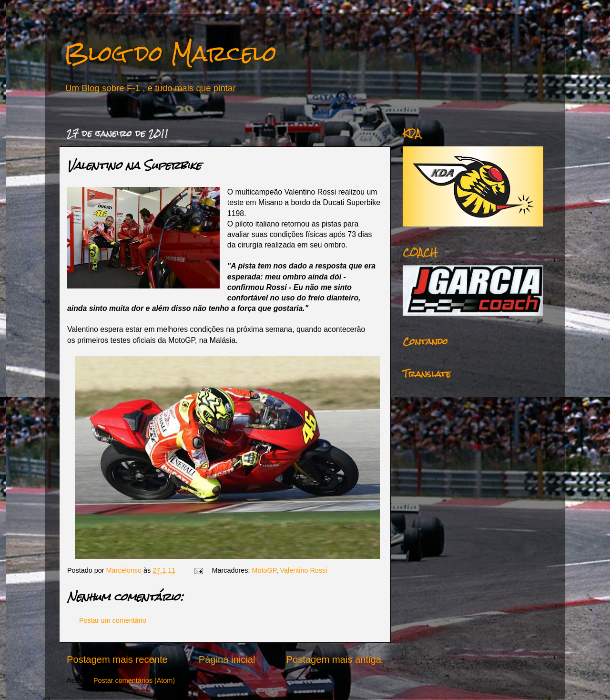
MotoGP (264, 570)
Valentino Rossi (304, 570)
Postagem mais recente (117, 659)
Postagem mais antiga (334, 659)
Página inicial (227, 659)
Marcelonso (125, 570)
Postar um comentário (113, 620)
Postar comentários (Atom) (134, 680)
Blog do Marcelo (171, 53)
